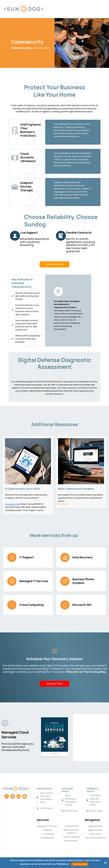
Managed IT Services (34, 581)
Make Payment (95, 826)
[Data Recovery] (65, 557)
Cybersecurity (71, 826)
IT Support (26, 557)
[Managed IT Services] (12, 581)
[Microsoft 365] (65, 605)
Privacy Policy (95, 834)
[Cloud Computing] (12, 605)
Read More (63, 504)
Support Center (95, 830)
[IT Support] (12, 557)
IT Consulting (47, 834)
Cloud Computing (31, 605)
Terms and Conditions (95, 838)
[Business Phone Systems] (65, 581)
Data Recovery (82, 557)
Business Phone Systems (83, 581)
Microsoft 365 (82, 605)
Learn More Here (80, 864)
